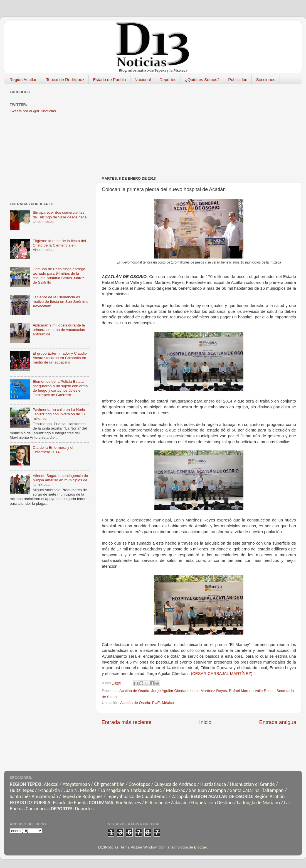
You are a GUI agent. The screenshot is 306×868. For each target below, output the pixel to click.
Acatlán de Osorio (134, 691)
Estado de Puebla (109, 80)
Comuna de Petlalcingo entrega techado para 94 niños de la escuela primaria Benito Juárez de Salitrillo (59, 276)
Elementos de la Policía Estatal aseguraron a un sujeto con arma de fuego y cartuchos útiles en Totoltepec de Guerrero (60, 388)
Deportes (168, 80)
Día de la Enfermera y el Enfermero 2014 (53, 450)
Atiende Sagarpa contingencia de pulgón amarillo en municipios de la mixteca (60, 480)
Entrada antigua (278, 722)
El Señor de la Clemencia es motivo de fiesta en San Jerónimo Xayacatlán (60, 302)
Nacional (143, 80)
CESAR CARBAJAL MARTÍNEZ (222, 674)
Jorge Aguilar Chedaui (170, 691)
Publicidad (238, 80)
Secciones (266, 80)
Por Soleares (128, 803)
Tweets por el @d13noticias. (33, 111)
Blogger (201, 847)
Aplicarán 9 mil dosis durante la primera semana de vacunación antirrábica (59, 330)
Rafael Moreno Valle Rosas (252, 691)
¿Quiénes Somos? (202, 80)
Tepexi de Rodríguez (65, 80)
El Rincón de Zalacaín (166, 803)
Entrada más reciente (127, 722)
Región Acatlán (24, 80)
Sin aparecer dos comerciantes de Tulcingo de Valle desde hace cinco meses (60, 217)
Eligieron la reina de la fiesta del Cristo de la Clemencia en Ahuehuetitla (59, 245)
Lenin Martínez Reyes (208, 691)
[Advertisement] (192, 127)
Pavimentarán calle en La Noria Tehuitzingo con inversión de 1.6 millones (59, 414)
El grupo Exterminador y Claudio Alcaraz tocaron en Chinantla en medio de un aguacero (60, 358)
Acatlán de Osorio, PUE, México (147, 703)
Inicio (205, 722)
